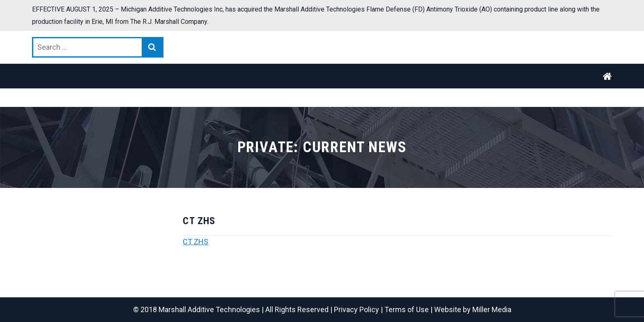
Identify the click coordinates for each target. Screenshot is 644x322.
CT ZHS (195, 242)
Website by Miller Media (473, 309)
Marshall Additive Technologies (209, 309)
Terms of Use (407, 309)
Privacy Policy (356, 309)
